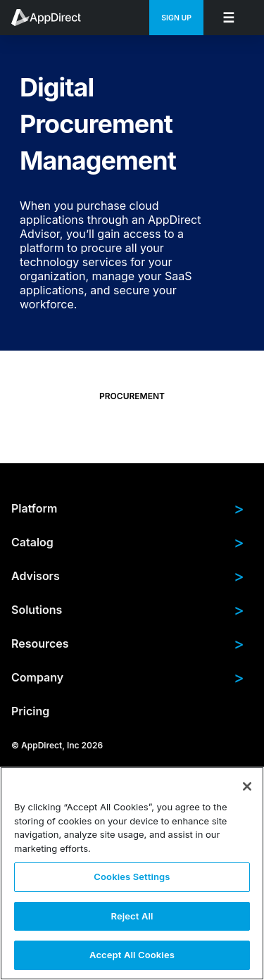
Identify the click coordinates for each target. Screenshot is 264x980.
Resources (128, 643)
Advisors (128, 576)
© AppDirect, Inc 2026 (57, 745)
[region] (132, 873)
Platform (128, 508)
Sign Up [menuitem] (176, 18)
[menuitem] (54, 18)
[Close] (247, 786)
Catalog (128, 542)
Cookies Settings (132, 877)
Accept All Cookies (132, 955)
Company (128, 677)
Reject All (132, 916)
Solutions (128, 610)
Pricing (30, 711)
